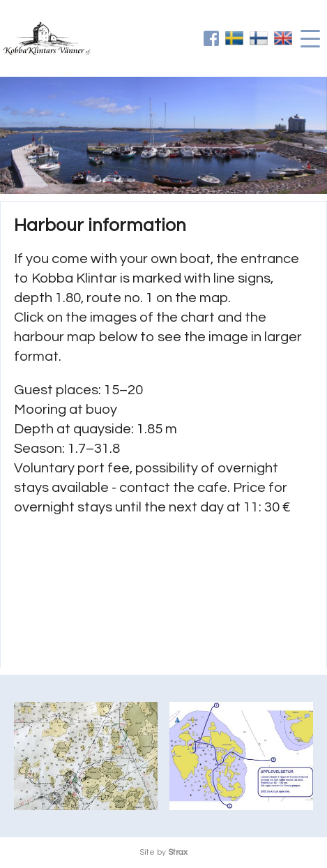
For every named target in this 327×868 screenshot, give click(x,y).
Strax (178, 852)
